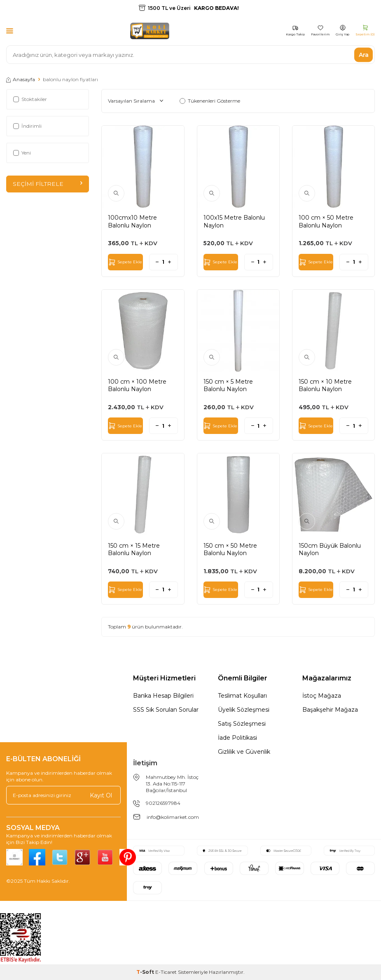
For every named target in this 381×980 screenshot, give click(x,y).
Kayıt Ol (101, 795)
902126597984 (163, 803)
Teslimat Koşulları (242, 696)
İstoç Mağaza (322, 696)
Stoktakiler (30, 99)
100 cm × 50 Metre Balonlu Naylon (326, 221)
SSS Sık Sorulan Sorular (166, 710)
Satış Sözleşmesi (242, 724)
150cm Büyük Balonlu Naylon (330, 549)
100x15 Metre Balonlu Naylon (234, 221)
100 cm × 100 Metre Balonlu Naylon (137, 385)
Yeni (22, 153)
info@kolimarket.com (173, 817)
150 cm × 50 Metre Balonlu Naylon (230, 549)
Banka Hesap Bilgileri (163, 696)
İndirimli (27, 126)
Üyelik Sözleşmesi (244, 710)
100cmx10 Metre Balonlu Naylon (132, 221)
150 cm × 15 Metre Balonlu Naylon (134, 549)
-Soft (146, 972)
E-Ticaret (166, 972)
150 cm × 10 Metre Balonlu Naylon (325, 385)
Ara (364, 54)
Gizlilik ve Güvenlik (244, 752)
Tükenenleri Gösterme (210, 101)
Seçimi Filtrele (48, 184)
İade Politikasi (237, 738)
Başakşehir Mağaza (330, 710)
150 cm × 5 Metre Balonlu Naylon (228, 385)
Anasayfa (21, 79)
